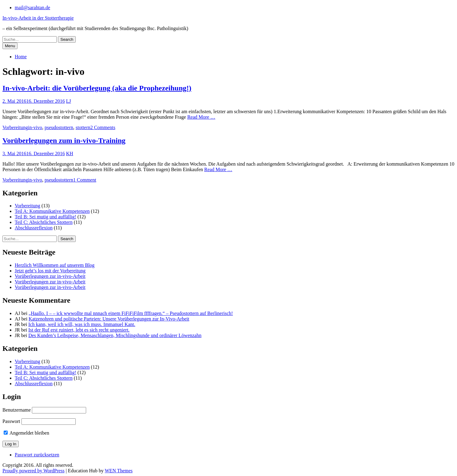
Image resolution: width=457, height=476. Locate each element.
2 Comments (103, 127)
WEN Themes (119, 471)
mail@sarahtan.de (32, 8)
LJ (69, 101)
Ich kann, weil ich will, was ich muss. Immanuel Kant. (82, 324)
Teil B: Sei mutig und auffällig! (46, 217)
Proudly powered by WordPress (33, 471)
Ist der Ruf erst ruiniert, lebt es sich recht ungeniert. (79, 330)
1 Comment (85, 180)
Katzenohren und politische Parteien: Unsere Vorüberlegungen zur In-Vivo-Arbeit (109, 319)
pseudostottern (59, 127)
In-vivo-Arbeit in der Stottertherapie (38, 18)
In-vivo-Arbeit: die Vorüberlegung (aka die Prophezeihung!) (97, 88)
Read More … (201, 117)
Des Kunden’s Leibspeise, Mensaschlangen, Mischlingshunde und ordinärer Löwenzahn (115, 335)
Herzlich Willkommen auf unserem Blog (55, 265)
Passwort (11, 421)
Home (21, 57)
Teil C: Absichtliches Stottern (44, 222)
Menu (10, 46)
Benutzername (17, 410)
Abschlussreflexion (34, 228)
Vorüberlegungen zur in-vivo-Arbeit (50, 276)
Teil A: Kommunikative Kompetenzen (52, 211)
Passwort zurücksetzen (37, 455)
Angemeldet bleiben (26, 433)
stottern (83, 127)
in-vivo (35, 127)
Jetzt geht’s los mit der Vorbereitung (50, 271)
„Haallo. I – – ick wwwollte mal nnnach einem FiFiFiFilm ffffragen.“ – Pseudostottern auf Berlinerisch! (131, 313)
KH (70, 154)
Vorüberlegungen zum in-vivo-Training (64, 140)
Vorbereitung (15, 127)
